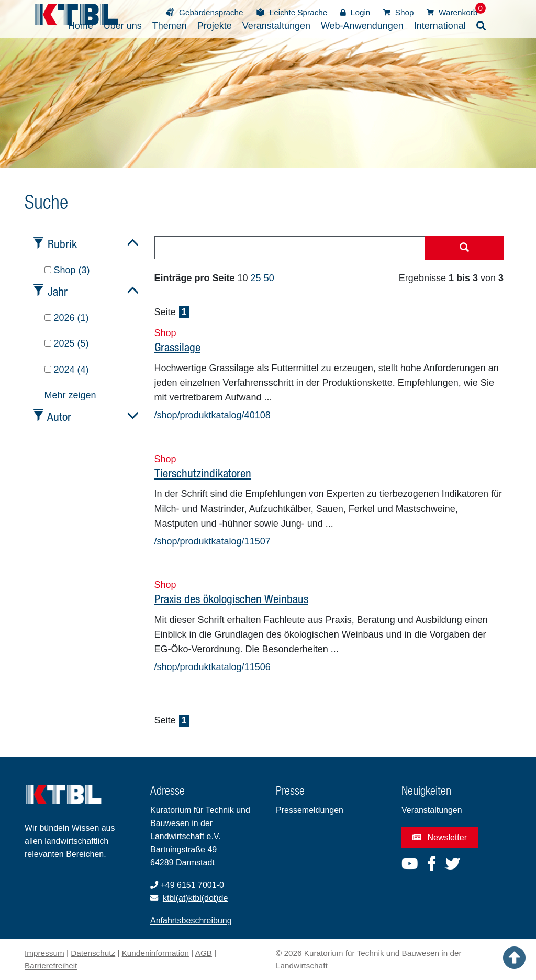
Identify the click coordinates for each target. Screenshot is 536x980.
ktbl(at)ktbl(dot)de (196, 898)
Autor (59, 416)
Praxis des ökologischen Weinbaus (231, 599)
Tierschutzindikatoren (203, 473)
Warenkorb (452, 12)
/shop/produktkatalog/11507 (213, 541)
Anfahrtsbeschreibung (191, 921)
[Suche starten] (464, 248)
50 (269, 278)
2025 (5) (67, 343)
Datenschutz (93, 953)
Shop (400, 12)
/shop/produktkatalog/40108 (213, 415)
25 (256, 278)
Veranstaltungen (432, 810)
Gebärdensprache (212, 12)
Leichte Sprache (300, 12)
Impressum (44, 953)
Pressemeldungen (310, 810)
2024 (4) (67, 370)
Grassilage (177, 347)
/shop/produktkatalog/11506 (213, 667)
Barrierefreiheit (51, 966)
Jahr (58, 291)
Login (356, 12)
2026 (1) (67, 318)
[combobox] (290, 248)
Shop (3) (67, 270)
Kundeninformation (155, 953)
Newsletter (440, 837)
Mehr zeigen (70, 395)
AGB (204, 953)
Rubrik (62, 244)
